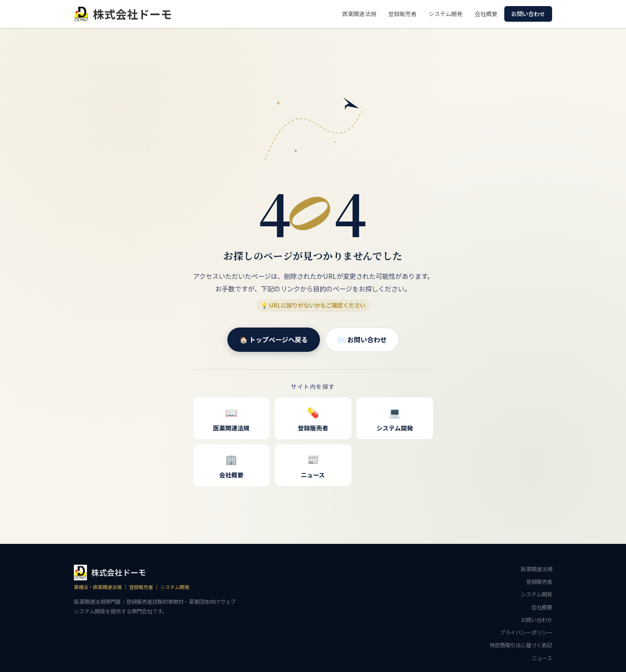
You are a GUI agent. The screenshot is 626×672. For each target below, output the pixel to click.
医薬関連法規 (359, 14)
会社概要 (486, 14)
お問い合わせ (528, 14)
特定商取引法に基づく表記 (521, 645)
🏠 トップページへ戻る (274, 339)
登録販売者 (402, 14)
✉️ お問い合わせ (362, 339)
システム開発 (446, 14)
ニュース (313, 465)
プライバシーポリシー (526, 632)
